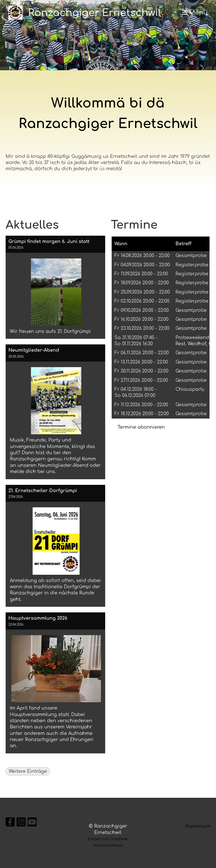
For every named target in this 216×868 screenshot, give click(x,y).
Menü (195, 13)
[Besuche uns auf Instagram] (21, 823)
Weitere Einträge (28, 771)
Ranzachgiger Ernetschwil (94, 13)
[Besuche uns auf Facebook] (10, 823)
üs (102, 169)
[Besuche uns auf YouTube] (32, 823)
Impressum (198, 826)
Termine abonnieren (141, 427)
